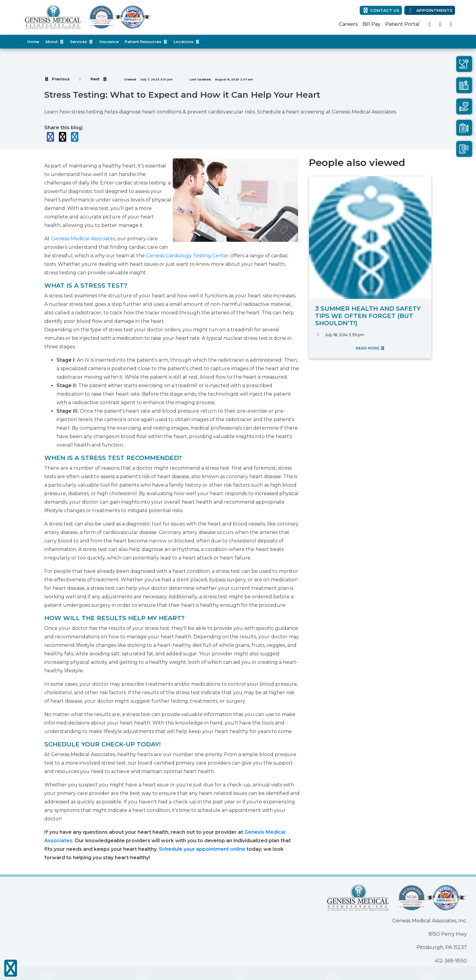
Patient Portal (402, 24)
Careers (348, 24)
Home (33, 42)
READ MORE (370, 348)
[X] (440, 24)
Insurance (109, 42)
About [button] (55, 42)
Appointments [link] (430, 10)
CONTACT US (381, 10)
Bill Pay (371, 24)
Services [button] (82, 42)
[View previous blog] (57, 79)
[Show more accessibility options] (11, 968)
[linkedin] (451, 24)
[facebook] (430, 24)
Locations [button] (187, 42)
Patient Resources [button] (146, 42)
